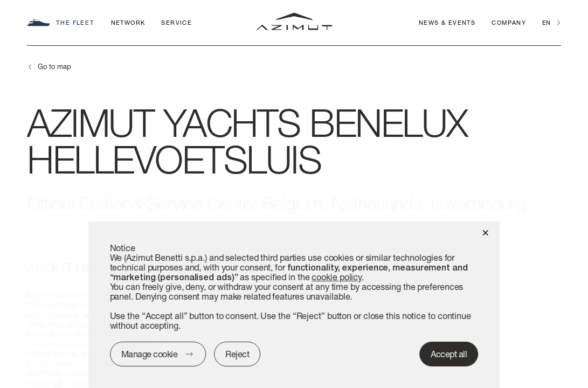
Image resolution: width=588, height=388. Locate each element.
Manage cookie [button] (150, 354)
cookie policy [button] (337, 277)
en (546, 22)
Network (128, 22)
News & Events (447, 22)
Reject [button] (237, 354)
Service (177, 22)
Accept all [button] (449, 354)
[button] (485, 232)
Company (509, 22)
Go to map (54, 66)
